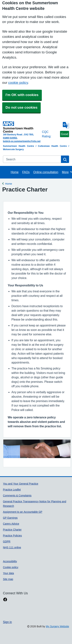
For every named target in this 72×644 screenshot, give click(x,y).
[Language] (66, 125)
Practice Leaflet (12, 490)
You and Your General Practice (21, 484)
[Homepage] (22, 127)
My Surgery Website (57, 626)
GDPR (7, 541)
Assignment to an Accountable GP (23, 512)
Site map (8, 579)
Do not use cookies (21, 107)
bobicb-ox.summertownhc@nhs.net (22, 141)
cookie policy (18, 83)
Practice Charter (12, 530)
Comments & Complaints (17, 496)
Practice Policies (12, 536)
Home (15, 172)
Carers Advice (11, 524)
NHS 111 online (12, 547)
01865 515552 (10, 138)
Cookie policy (11, 567)
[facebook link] (5, 600)
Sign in (7, 622)
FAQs (26, 172)
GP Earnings (10, 518)
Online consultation (46, 172)
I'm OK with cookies (22, 95)
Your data (8, 573)
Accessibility (10, 561)
